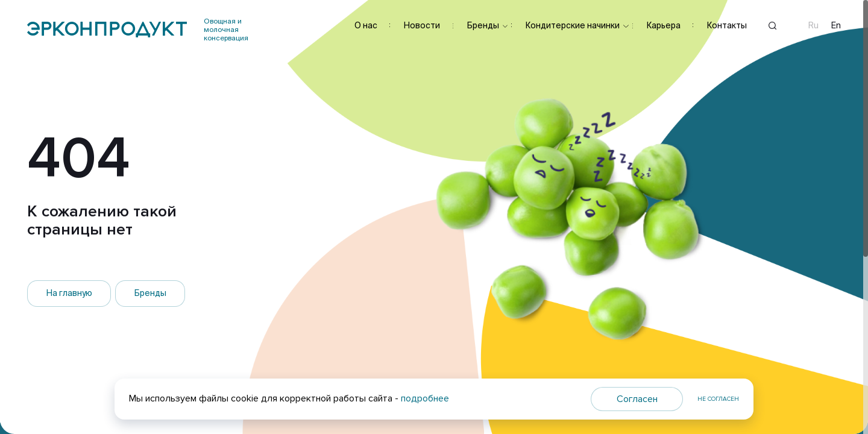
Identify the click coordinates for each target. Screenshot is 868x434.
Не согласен (718, 399)
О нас (366, 25)
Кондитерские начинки (572, 25)
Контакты (727, 25)
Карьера (663, 25)
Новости (422, 25)
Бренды (483, 25)
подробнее (425, 398)
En (836, 26)
